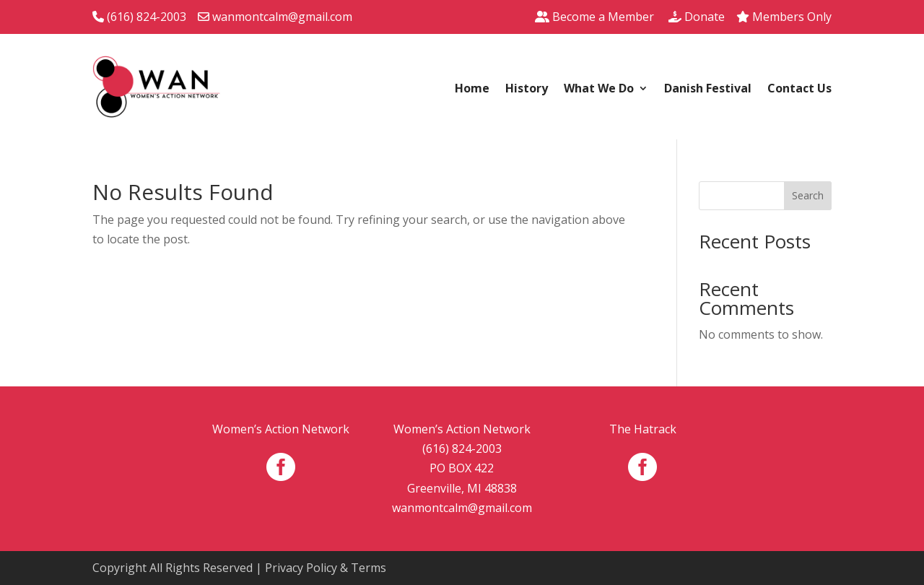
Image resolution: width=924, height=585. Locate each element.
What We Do (599, 90)
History (527, 90)
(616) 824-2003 (139, 17)
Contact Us (799, 90)
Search (808, 195)
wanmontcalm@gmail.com (275, 17)
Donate (697, 17)
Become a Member (594, 17)
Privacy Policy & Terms (326, 568)
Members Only (784, 17)
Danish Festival (708, 90)
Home (472, 90)
